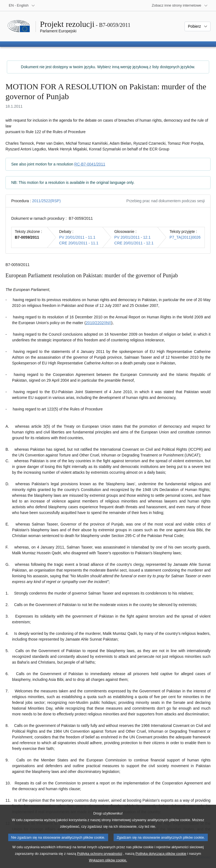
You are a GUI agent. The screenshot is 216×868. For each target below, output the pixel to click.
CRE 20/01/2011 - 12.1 (134, 243)
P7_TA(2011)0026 (185, 237)
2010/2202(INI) (98, 323)
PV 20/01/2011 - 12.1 (133, 237)
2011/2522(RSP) (46, 201)
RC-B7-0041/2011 (90, 164)
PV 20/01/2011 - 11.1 (77, 237)
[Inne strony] (180, 5)
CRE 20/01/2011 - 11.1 (79, 243)
